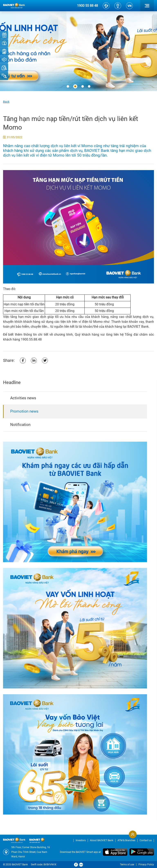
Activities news (23, 398)
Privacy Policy (146, 865)
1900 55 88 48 (87, 6)
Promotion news (24, 411)
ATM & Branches (126, 840)
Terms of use (127, 865)
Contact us (146, 840)
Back (6, 102)
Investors (81, 840)
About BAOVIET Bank (102, 840)
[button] (68, 87)
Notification (20, 425)
